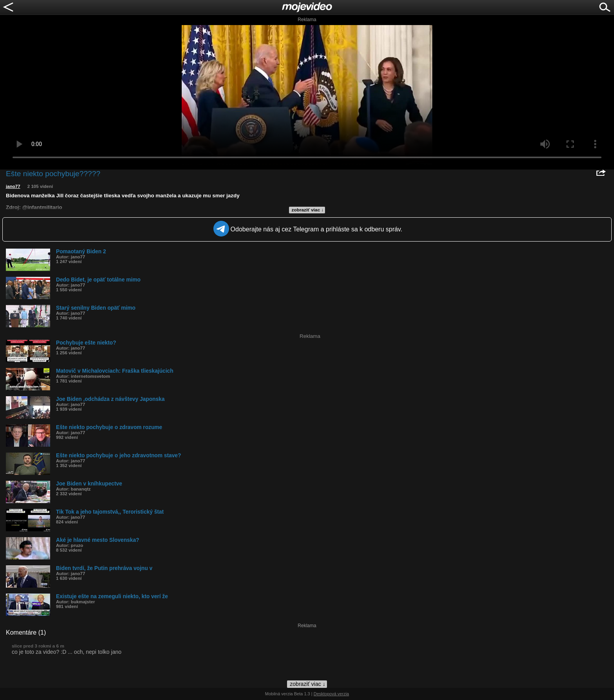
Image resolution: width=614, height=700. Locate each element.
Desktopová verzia (331, 694)
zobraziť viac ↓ (308, 210)
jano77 (13, 186)
